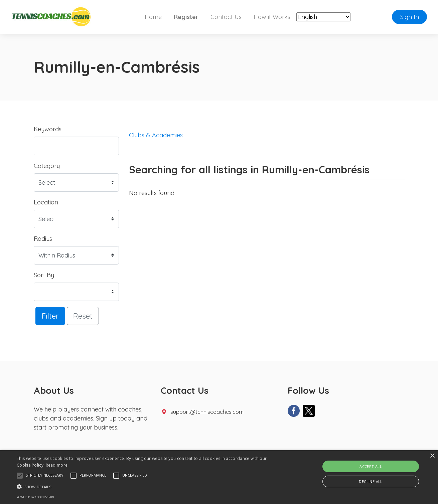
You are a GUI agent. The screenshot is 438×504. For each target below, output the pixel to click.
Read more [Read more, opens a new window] (57, 465)
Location (46, 202)
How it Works (272, 17)
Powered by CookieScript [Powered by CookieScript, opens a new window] (36, 497)
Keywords (48, 129)
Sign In (410, 17)
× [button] (432, 456)
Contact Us (226, 17)
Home (153, 17)
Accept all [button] (371, 466)
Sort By (44, 275)
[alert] (219, 477)
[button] (20, 476)
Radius (43, 239)
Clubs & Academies (156, 135)
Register (186, 17)
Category (47, 166)
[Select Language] (323, 17)
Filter (50, 316)
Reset (83, 316)
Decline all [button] (371, 481)
